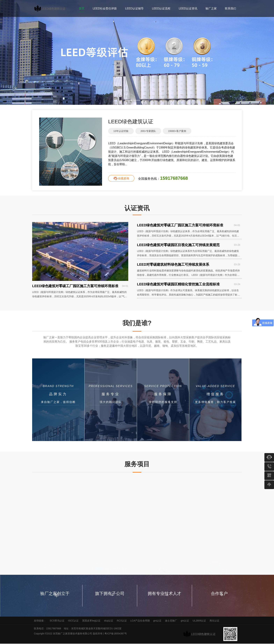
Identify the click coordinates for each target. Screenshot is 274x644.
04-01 (125, 286)
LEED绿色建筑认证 (131, 121)
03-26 (237, 245)
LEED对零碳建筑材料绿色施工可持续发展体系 (173, 266)
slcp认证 (109, 621)
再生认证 (214, 621)
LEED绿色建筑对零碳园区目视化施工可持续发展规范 (178, 245)
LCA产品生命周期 (140, 621)
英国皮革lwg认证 (91, 621)
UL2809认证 (199, 621)
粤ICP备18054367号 (116, 634)
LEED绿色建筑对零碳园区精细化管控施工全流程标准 (178, 286)
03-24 (237, 286)
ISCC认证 (73, 621)
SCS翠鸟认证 (57, 621)
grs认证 (157, 621)
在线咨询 (124, 178)
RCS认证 (122, 621)
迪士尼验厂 (171, 621)
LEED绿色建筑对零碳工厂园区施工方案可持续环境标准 (75, 286)
